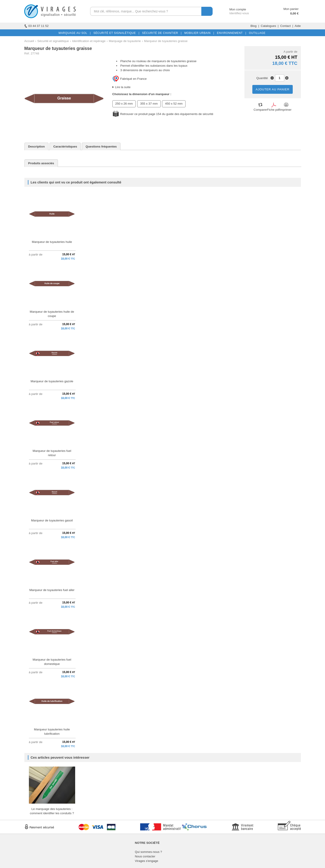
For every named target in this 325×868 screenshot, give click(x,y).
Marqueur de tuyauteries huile (52, 242)
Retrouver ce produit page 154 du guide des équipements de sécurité (167, 114)
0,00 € (294, 13)
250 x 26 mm (124, 104)
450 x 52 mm (174, 104)
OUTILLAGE (256, 33)
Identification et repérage (89, 41)
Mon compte (233, 9)
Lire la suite (123, 87)
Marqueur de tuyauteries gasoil (52, 520)
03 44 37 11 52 (37, 26)
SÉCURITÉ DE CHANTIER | (161, 33)
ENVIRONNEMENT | (231, 33)
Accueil (29, 41)
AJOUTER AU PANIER (273, 89)
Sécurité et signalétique (53, 41)
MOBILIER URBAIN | (198, 33)
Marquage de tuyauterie (125, 41)
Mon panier (291, 9)
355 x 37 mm (149, 104)
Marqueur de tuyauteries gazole (52, 381)
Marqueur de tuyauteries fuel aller (52, 590)
